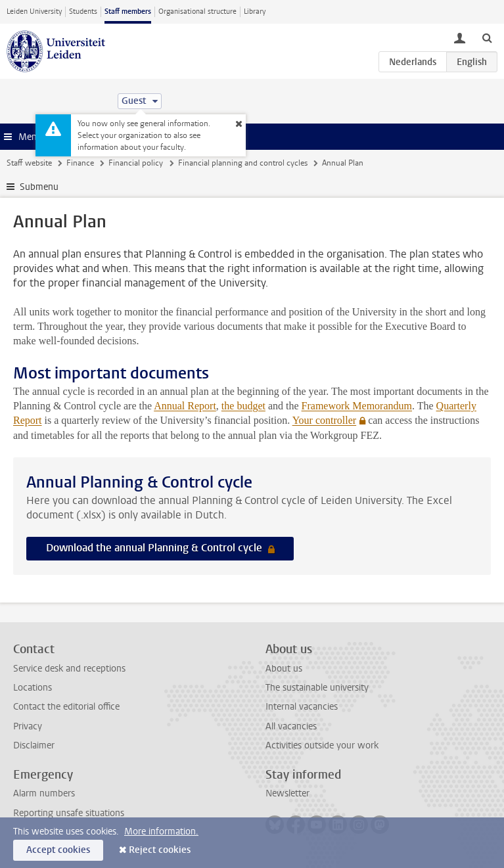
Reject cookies (160, 850)
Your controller (324, 420)
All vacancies (291, 726)
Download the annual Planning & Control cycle (155, 548)
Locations (33, 688)
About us (284, 669)
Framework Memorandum (357, 406)
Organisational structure (197, 11)
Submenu (39, 187)
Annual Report (185, 406)
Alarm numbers (44, 793)
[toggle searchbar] (487, 37)
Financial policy (136, 163)
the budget (243, 406)
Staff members (128, 11)
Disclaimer (34, 745)
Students (83, 11)
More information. (161, 832)
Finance (80, 163)
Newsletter (287, 793)
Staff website (29, 163)
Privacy (28, 726)
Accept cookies (58, 850)
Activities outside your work (322, 745)
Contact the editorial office (66, 707)
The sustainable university (317, 688)
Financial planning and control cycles (243, 163)
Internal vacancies (302, 707)
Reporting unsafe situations (69, 813)
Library (255, 11)
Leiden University (34, 11)
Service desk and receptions (69, 669)
